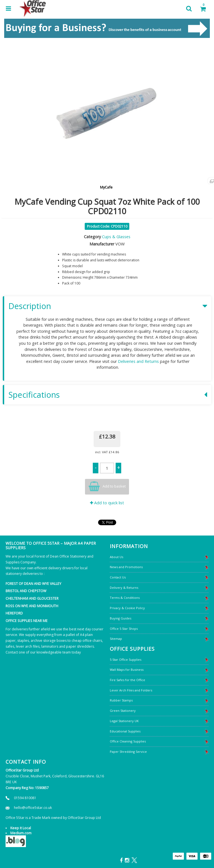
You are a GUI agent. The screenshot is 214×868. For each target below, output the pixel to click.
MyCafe (106, 187)
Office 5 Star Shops (124, 629)
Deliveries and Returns (138, 361)
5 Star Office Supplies (126, 660)
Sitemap (116, 639)
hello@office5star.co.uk (33, 808)
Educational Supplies (125, 731)
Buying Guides (121, 618)
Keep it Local (21, 828)
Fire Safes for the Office (127, 680)
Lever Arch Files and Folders (131, 690)
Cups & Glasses (116, 237)
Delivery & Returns (124, 588)
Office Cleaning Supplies (128, 741)
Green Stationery (123, 711)
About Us (116, 557)
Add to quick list (107, 503)
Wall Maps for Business (127, 670)
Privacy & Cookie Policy (127, 608)
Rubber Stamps (121, 700)
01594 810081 (25, 798)
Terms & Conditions (125, 598)
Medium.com (21, 833)
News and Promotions (126, 567)
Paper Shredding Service (128, 752)
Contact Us (118, 577)
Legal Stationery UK (124, 721)
